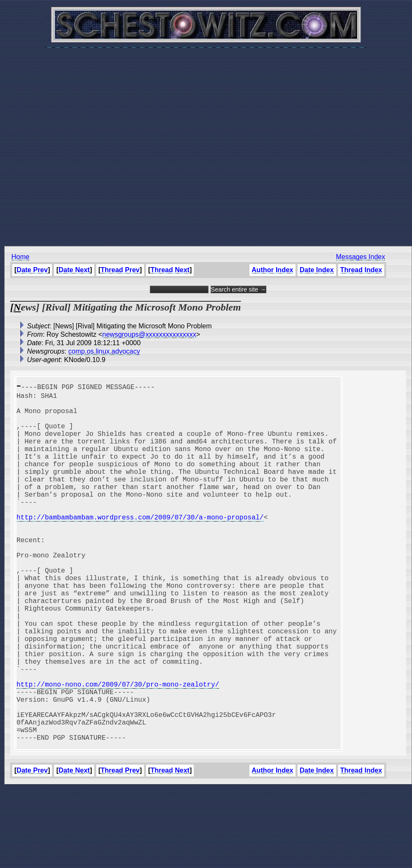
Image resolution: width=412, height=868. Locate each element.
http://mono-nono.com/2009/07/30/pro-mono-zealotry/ (118, 750)
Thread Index (361, 270)
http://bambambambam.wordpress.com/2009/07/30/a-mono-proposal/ (140, 546)
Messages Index (361, 257)
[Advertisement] (204, 142)
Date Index (317, 270)
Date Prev (32, 270)
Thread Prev (120, 270)
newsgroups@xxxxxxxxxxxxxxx (149, 334)
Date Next (74, 270)
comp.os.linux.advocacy (104, 351)
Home (20, 257)
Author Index (272, 270)
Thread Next (170, 270)
